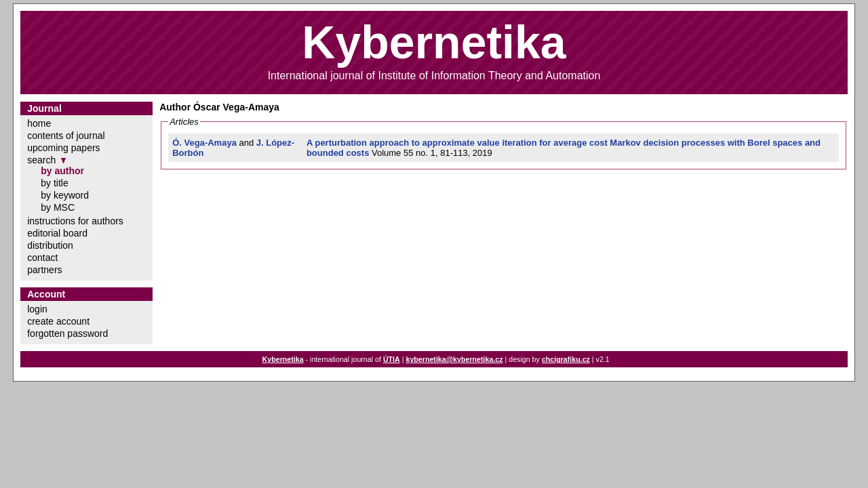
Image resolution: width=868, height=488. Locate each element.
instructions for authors (75, 221)
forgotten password (67, 333)
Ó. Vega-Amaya (204, 143)
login (37, 309)
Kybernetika (283, 359)
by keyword (65, 195)
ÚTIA (392, 359)
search (41, 160)
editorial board (57, 233)
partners (44, 270)
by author (62, 171)
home (39, 123)
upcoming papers (63, 148)
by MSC (58, 207)
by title (54, 183)
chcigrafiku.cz (566, 359)
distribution (50, 245)
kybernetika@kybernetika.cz (454, 359)
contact (42, 258)
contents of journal (66, 136)
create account (58, 321)
